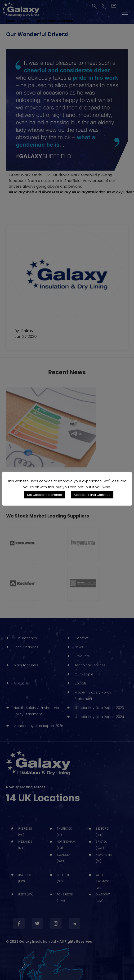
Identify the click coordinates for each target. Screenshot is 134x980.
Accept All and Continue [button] (92, 495)
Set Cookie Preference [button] (45, 495)
